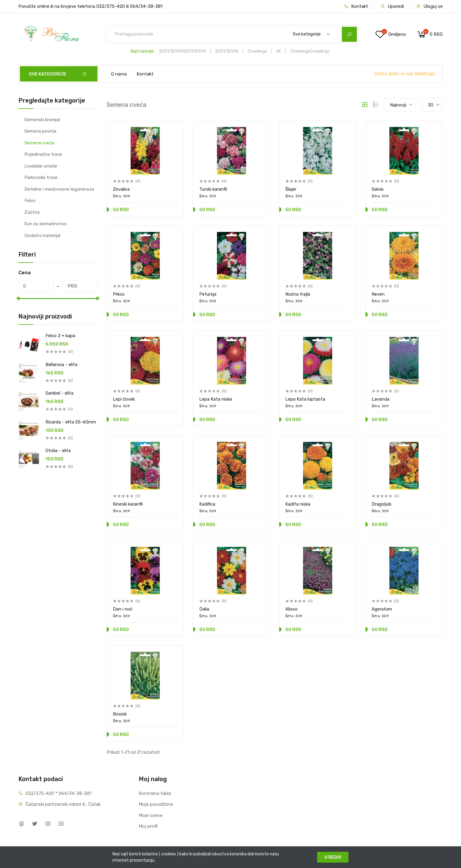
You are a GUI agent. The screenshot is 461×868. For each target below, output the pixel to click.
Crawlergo (257, 51)
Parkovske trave (41, 177)
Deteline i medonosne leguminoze (59, 189)
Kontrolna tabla (155, 793)
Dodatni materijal (42, 235)
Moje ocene (151, 815)
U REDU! (333, 857)
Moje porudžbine (156, 804)
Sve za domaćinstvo (45, 224)
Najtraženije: (143, 51)
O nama (119, 74)
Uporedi (392, 6)
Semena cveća (39, 143)
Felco (30, 201)
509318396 (227, 51)
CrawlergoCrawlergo (310, 51)
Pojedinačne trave (43, 154)
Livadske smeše (41, 166)
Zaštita (32, 212)
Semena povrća (40, 131)
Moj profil (148, 826)
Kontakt (356, 6)
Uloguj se (429, 6)
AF (279, 51)
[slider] (18, 298)
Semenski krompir (42, 120)
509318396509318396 (183, 51)
